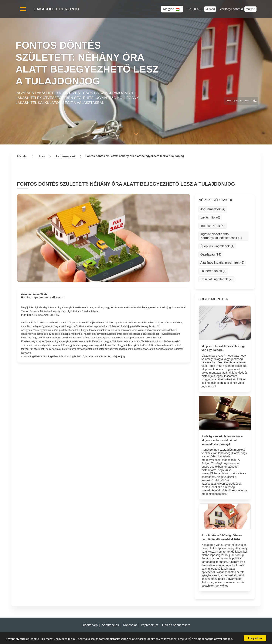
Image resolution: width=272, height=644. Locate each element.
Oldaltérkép (90, 625)
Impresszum (150, 625)
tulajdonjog (118, 356)
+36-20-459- (195, 9)
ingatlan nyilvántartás (98, 356)
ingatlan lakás (39, 356)
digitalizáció (77, 356)
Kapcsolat (130, 625)
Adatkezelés (110, 625)
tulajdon (64, 356)
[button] (23, 9)
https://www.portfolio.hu (48, 297)
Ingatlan (26, 315)
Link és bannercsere (176, 625)
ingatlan (53, 356)
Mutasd (210, 9)
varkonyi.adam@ (232, 9)
